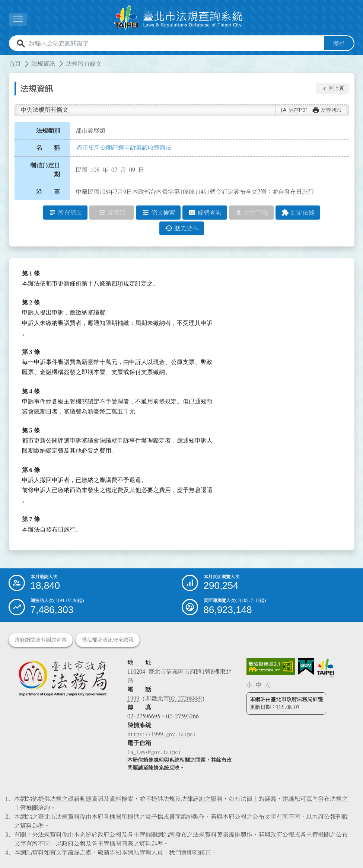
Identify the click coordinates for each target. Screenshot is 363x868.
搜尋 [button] (339, 44)
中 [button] (258, 685)
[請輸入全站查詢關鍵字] (175, 44)
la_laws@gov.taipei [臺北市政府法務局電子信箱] (154, 752)
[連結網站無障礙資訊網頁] (271, 667)
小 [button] (249, 685)
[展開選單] (18, 19)
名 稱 (48, 148)
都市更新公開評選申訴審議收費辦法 (124, 147)
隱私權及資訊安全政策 (108, 640)
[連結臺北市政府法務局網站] (63, 678)
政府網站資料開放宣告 (41, 640)
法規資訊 (43, 64)
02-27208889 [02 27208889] (185, 698)
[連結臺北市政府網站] (325, 668)
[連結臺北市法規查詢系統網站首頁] (179, 18)
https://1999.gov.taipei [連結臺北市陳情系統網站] (162, 734)
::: (4, 59)
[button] (332, 89)
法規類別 (48, 131)
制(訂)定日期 (45, 170)
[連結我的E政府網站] (306, 667)
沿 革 (48, 192)
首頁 (15, 64)
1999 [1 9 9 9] (133, 698)
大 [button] (267, 685)
